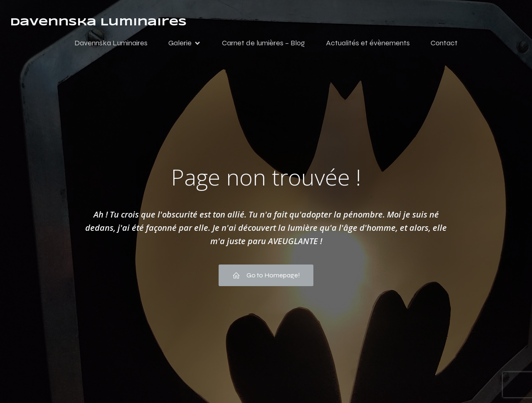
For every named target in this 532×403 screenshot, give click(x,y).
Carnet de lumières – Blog (264, 43)
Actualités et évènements (368, 43)
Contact (444, 43)
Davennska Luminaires (111, 43)
